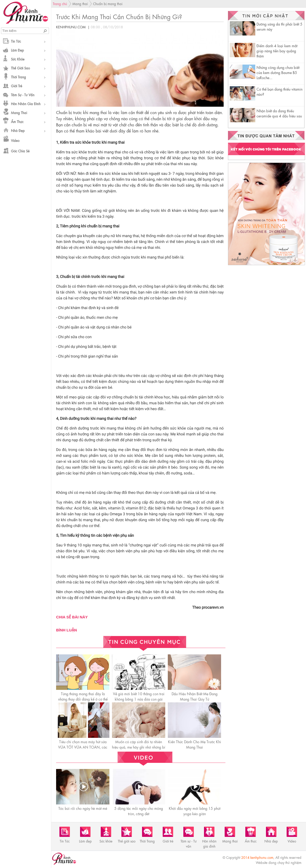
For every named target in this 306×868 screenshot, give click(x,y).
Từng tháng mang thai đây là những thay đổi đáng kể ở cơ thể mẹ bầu (83, 699)
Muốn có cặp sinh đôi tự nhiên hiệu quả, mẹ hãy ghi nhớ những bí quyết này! (139, 747)
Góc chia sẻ (20, 151)
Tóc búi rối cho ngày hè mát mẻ (83, 808)
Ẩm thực (17, 121)
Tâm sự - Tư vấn (23, 95)
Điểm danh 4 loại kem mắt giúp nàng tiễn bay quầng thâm (277, 51)
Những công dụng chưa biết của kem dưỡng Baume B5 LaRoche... (278, 72)
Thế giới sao (20, 68)
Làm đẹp (17, 50)
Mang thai (19, 112)
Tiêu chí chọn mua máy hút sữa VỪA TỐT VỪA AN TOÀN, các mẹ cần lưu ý (83, 747)
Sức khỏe (18, 59)
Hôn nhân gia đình (26, 103)
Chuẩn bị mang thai (108, 3)
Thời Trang (18, 77)
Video (15, 140)
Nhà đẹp (18, 130)
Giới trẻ (17, 86)
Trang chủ (60, 3)
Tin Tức (16, 41)
